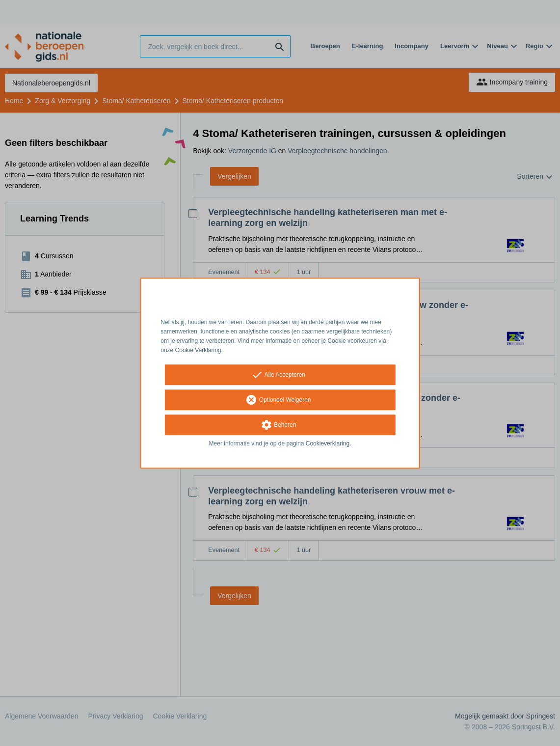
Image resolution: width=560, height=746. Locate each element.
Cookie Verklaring (198, 350)
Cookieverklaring (328, 444)
